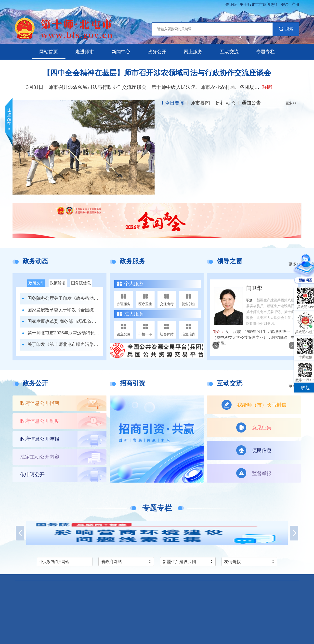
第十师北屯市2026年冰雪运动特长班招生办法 (63, 333)
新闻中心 (121, 52)
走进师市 (85, 52)
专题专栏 (265, 52)
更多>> (291, 103)
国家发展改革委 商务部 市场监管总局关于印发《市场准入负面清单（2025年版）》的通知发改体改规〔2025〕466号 (63, 321)
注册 (295, 5)
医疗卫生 (145, 304)
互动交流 (229, 52)
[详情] (267, 87)
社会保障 (167, 334)
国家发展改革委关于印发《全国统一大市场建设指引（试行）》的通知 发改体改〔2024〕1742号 (63, 310)
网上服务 (193, 52)
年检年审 (145, 334)
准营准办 (188, 334)
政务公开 (157, 52)
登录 (285, 5)
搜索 (286, 29)
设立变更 (124, 334)
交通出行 (167, 304)
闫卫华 (254, 288)
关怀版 (231, 5)
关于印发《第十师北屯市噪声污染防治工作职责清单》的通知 (63, 344)
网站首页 (49, 52)
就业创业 (188, 304)
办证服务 (124, 304)
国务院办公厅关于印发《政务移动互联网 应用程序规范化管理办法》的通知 (63, 298)
